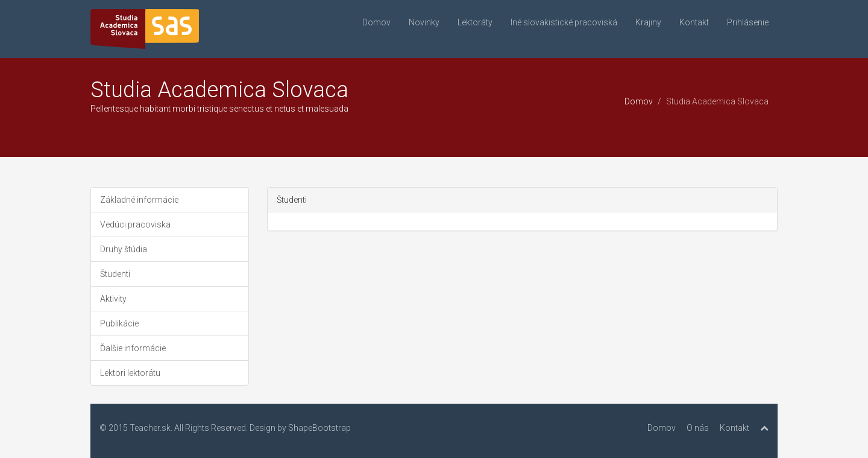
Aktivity (113, 299)
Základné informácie (139, 200)
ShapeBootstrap (319, 428)
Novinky (424, 22)
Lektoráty (475, 22)
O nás (698, 428)
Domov (376, 22)
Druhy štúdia (124, 249)
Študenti (115, 274)
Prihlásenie (748, 22)
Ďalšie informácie (133, 348)
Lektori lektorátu (130, 373)
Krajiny (648, 22)
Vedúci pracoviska (135, 224)
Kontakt (694, 22)
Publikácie (119, 323)
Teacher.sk (150, 428)
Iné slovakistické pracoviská (564, 22)
